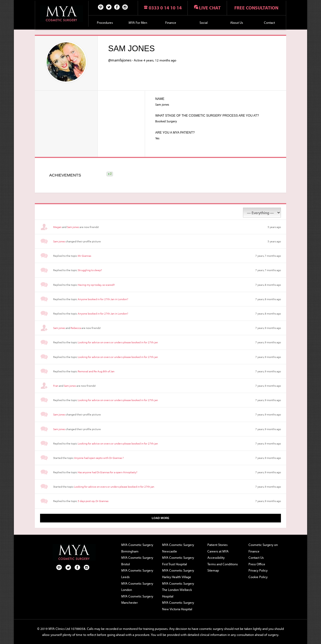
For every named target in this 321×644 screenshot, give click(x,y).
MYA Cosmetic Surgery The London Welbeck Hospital (178, 590)
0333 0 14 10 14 (165, 8)
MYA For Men (138, 22)
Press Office (257, 564)
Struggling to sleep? (90, 270)
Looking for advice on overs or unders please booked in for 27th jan (118, 342)
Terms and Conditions (223, 564)
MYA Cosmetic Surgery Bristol (137, 561)
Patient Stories (217, 545)
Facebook (117, 7)
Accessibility (216, 557)
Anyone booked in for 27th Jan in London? (103, 299)
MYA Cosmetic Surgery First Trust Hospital (178, 561)
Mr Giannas (84, 256)
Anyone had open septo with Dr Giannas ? (99, 458)
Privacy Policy (258, 570)
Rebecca (76, 328)
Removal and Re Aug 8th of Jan (96, 371)
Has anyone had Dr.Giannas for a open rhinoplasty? (107, 472)
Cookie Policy (258, 577)
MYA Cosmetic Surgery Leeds (137, 574)
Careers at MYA (218, 551)
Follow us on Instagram (125, 7)
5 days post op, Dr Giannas (93, 501)
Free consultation (256, 8)
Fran (56, 386)
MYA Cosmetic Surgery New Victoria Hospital (178, 606)
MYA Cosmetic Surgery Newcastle (178, 548)
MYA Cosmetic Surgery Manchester (137, 599)
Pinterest (101, 7)
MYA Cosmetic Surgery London (137, 587)
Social (204, 22)
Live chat (210, 8)
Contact (269, 22)
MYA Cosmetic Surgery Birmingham (137, 548)
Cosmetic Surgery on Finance (263, 548)
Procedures (105, 22)
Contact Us (256, 557)
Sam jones (73, 227)
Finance (171, 22)
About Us (237, 22)
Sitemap (213, 570)
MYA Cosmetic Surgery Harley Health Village (178, 574)
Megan (57, 227)
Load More (160, 518)
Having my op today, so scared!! (96, 285)
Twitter (109, 7)
